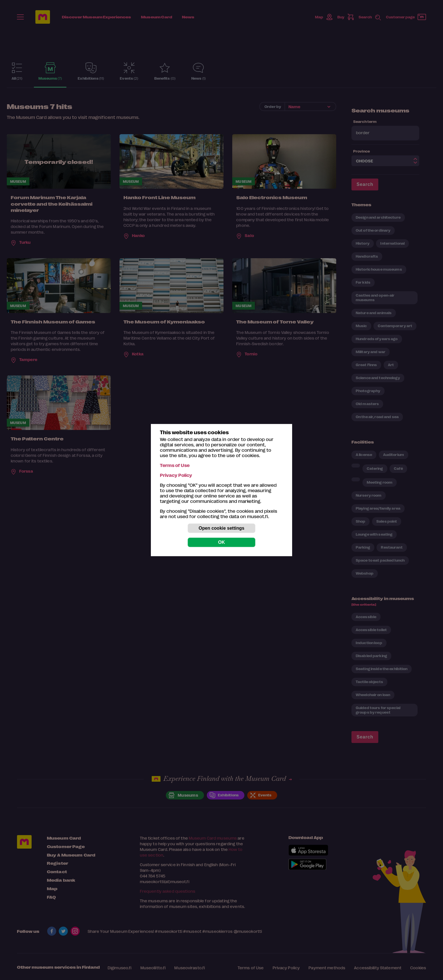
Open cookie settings (221, 528)
